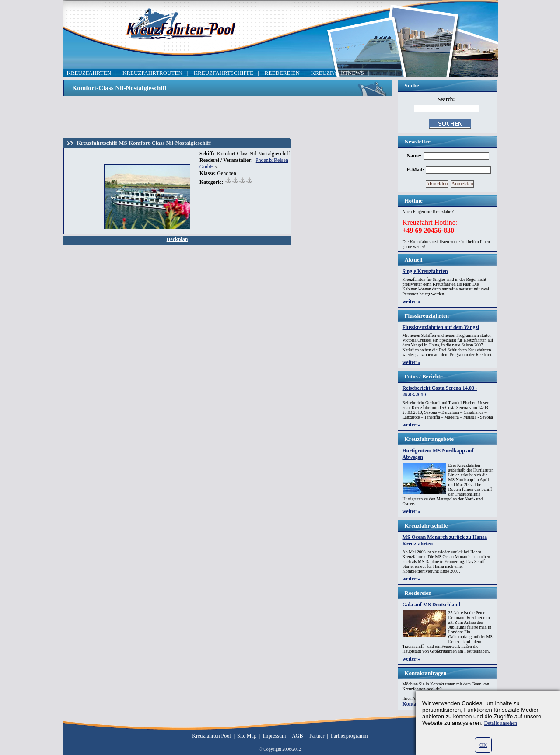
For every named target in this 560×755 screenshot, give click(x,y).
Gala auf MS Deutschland (431, 605)
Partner (317, 736)
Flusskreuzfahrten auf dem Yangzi (441, 327)
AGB (297, 736)
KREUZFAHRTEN (89, 73)
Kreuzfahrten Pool (211, 736)
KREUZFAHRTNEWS (338, 73)
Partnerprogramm (349, 736)
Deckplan (177, 239)
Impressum (274, 736)
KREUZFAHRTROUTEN (152, 73)
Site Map (247, 736)
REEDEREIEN (282, 73)
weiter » (411, 301)
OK (483, 745)
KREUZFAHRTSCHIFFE (224, 73)
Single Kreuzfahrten (425, 271)
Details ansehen (500, 723)
